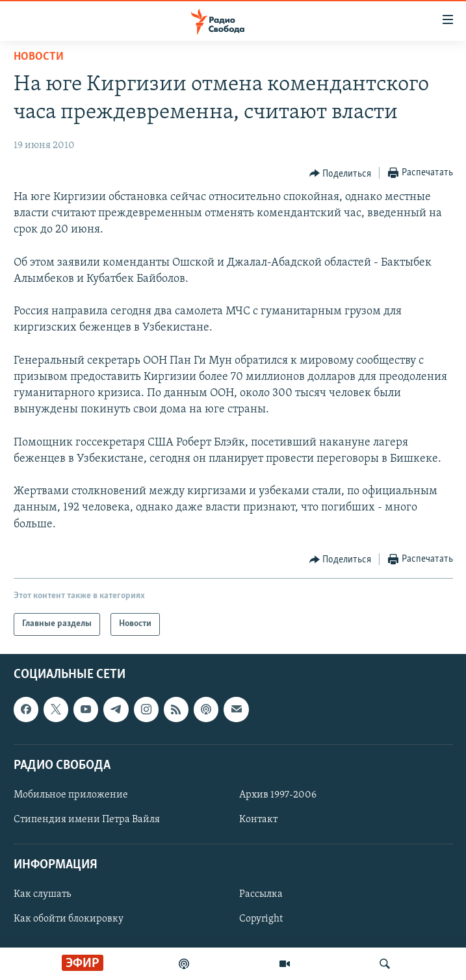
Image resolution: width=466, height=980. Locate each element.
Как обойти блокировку (69, 919)
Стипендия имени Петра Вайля (87, 820)
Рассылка (261, 894)
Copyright (261, 919)
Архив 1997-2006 (278, 795)
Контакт (258, 820)
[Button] (341, 173)
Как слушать (42, 894)
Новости (39, 57)
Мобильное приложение (71, 795)
